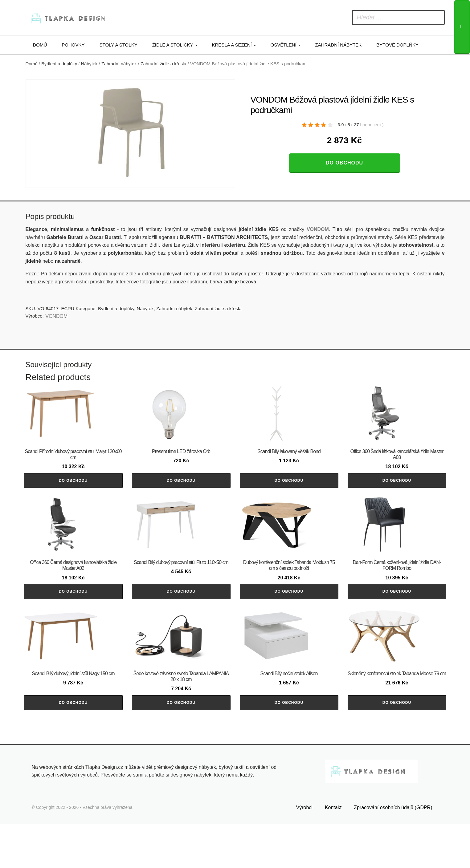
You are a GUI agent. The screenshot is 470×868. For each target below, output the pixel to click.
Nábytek (89, 64)
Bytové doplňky (397, 45)
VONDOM (56, 316)
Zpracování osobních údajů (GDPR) (393, 852)
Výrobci (304, 852)
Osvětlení (284, 45)
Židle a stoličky (173, 45)
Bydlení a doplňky (59, 64)
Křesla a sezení (232, 45)
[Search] (462, 27)
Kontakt (333, 852)
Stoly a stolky (119, 45)
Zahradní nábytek (338, 45)
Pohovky (73, 45)
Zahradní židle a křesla (163, 64)
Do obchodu (344, 163)
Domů (40, 45)
